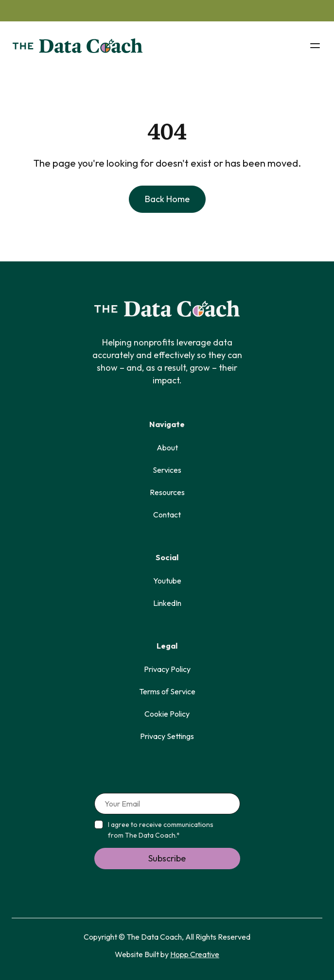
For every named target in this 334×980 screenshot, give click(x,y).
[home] (75, 46)
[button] (315, 46)
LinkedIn (167, 603)
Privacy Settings (167, 736)
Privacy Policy (167, 669)
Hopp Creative (195, 954)
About (167, 447)
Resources (167, 492)
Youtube (167, 581)
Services (167, 470)
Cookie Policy (167, 714)
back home (167, 199)
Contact (167, 515)
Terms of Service (167, 691)
